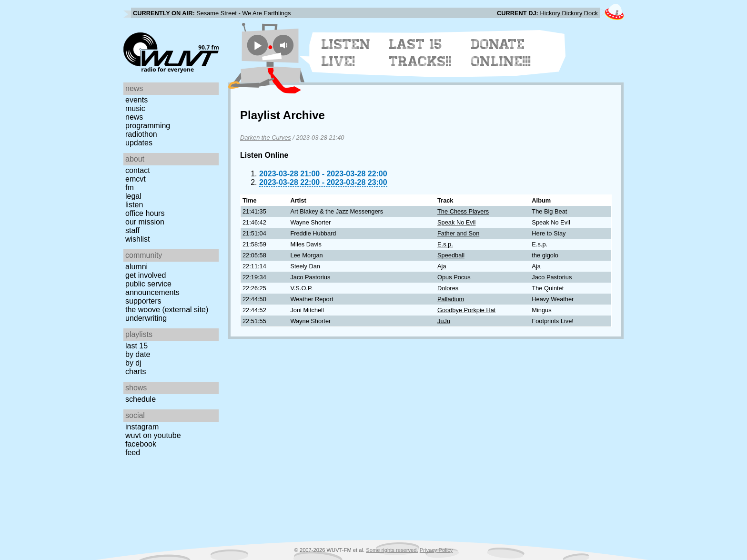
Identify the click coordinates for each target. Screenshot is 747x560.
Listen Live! (346, 53)
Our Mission (145, 222)
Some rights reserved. (392, 550)
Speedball (451, 255)
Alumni (136, 267)
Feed (133, 453)
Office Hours (145, 213)
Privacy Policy (436, 550)
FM (130, 188)
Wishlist (138, 239)
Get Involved (146, 275)
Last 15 (136, 346)
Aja (442, 266)
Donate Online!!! (501, 53)
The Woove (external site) (167, 310)
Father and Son (458, 233)
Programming (148, 126)
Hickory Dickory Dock (569, 13)
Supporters (143, 301)
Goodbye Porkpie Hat (466, 310)
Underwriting (146, 318)
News (134, 117)
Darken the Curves (266, 137)
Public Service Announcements (152, 288)
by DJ (133, 363)
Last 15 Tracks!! (420, 53)
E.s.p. (445, 244)
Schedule (141, 399)
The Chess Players (463, 211)
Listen (134, 205)
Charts (136, 372)
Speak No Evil (456, 222)
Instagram (142, 427)
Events (136, 100)
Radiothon (141, 134)
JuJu (444, 321)
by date (138, 354)
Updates (139, 143)
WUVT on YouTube (153, 435)
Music (135, 108)
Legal (133, 196)
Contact (138, 170)
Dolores (448, 288)
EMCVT (136, 179)
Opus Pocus (454, 277)
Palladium (451, 299)
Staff (132, 230)
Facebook (141, 444)
